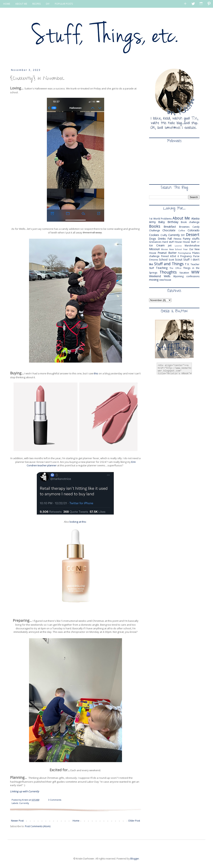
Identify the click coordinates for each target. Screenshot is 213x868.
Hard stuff (168, 242)
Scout (179, 259)
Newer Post (17, 821)
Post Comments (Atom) (38, 826)
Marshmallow (192, 246)
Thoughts (168, 272)
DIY (48, 4)
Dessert (193, 235)
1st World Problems (160, 219)
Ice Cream (157, 245)
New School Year (179, 249)
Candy (196, 227)
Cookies (154, 235)
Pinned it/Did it (170, 256)
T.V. (187, 264)
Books (155, 226)
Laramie (178, 246)
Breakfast (170, 227)
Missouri (154, 249)
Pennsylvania (184, 253)
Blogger (135, 859)
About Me (181, 218)
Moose (164, 249)
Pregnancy (186, 256)
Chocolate (169, 230)
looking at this (78, 522)
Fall (170, 239)
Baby (161, 222)
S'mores (154, 260)
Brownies (184, 227)
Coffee (182, 230)
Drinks (162, 239)
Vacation (184, 273)
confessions (193, 276)
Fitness (177, 239)
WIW (195, 272)
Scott (171, 260)
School (163, 259)
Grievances (155, 242)
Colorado (194, 230)
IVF (198, 242)
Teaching (162, 268)
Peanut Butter (167, 253)
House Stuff (189, 242)
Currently (24, 803)
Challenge (155, 230)
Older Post (134, 821)
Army (152, 222)
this (96, 373)
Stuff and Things (169, 264)
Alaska (195, 218)
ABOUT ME (21, 4)
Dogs (153, 239)
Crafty (164, 235)
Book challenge (190, 222)
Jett (170, 246)
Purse (196, 256)
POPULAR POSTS (64, 4)
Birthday (173, 222)
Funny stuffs (191, 239)
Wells (167, 276)
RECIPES (37, 4)
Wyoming (178, 276)
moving (154, 280)
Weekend (155, 276)
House (178, 242)
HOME (7, 4)
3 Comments (55, 800)
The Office (176, 268)
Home (76, 821)
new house (165, 280)
